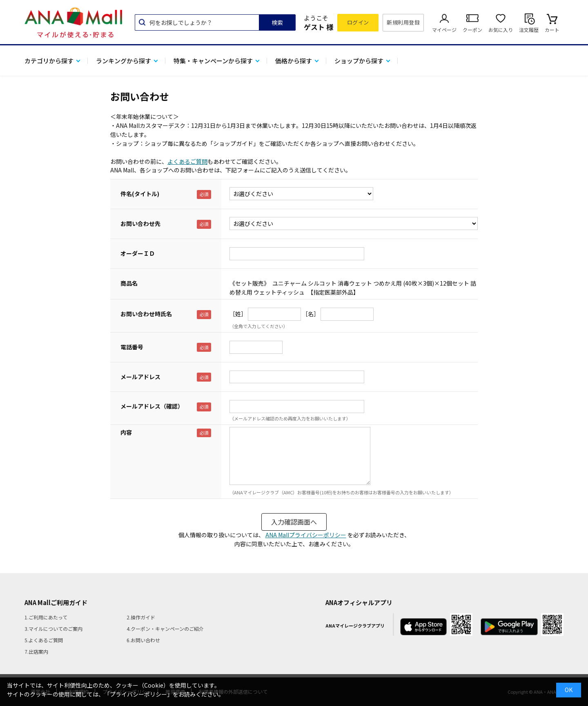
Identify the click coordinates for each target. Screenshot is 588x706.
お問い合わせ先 (140, 223)
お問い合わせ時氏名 (146, 314)
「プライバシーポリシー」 (138, 694)
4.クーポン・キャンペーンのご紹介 (165, 629)
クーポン (472, 30)
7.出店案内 (36, 651)
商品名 (129, 283)
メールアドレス (140, 377)
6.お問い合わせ (143, 640)
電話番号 (132, 347)
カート (552, 30)
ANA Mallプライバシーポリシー (306, 535)
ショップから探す (359, 61)
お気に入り (501, 30)
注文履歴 (529, 30)
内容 (126, 432)
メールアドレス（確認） (152, 406)
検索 (277, 22)
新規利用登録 (403, 22)
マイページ (444, 30)
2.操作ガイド (141, 617)
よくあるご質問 (187, 161)
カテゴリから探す (49, 61)
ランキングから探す (124, 61)
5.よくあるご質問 (44, 640)
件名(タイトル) (140, 194)
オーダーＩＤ (138, 253)
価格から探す (294, 61)
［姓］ (238, 314)
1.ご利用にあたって (46, 617)
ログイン (358, 22)
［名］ (311, 314)
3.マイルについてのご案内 (53, 629)
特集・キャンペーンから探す (213, 61)
